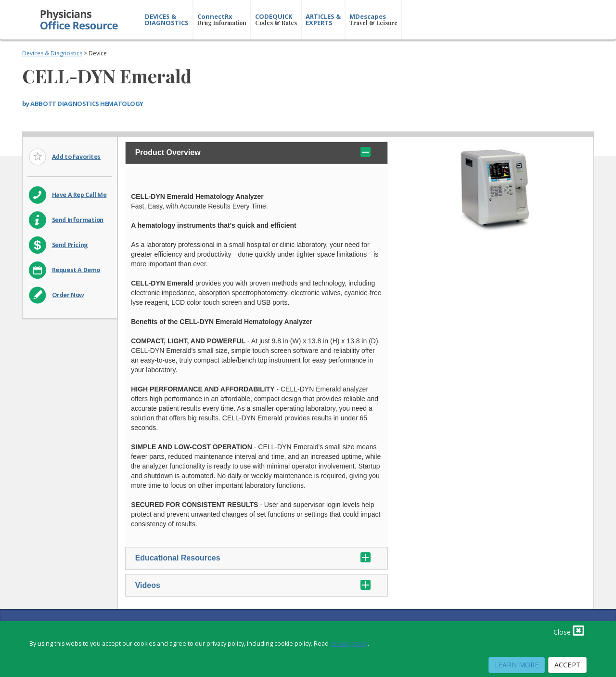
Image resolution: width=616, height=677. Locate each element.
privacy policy (349, 644)
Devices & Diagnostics (52, 53)
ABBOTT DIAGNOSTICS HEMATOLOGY (87, 104)
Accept (567, 665)
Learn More (517, 665)
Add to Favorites (77, 157)
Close (569, 630)
